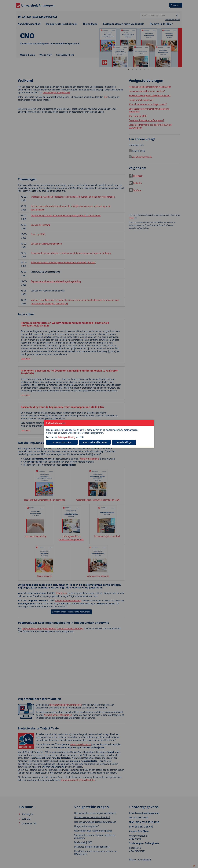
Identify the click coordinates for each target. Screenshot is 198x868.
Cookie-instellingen (124, 442)
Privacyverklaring (67, 437)
